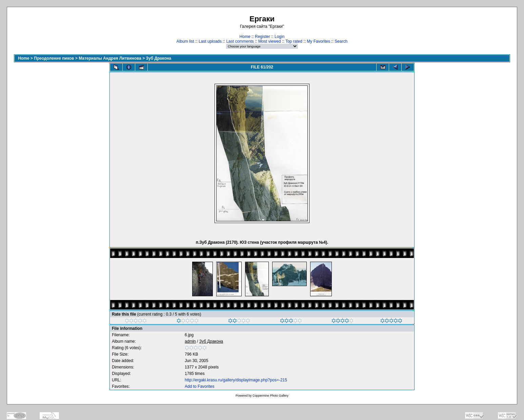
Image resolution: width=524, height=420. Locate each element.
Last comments (240, 41)
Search (341, 41)
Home (245, 37)
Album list (185, 41)
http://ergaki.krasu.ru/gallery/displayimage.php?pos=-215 (236, 380)
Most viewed (270, 41)
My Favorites (318, 41)
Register (263, 37)
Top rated (294, 41)
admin (190, 341)
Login (279, 37)
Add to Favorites (199, 386)
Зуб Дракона (159, 58)
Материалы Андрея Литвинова (110, 58)
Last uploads (210, 41)
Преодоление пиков (54, 58)
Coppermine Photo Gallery (270, 396)
